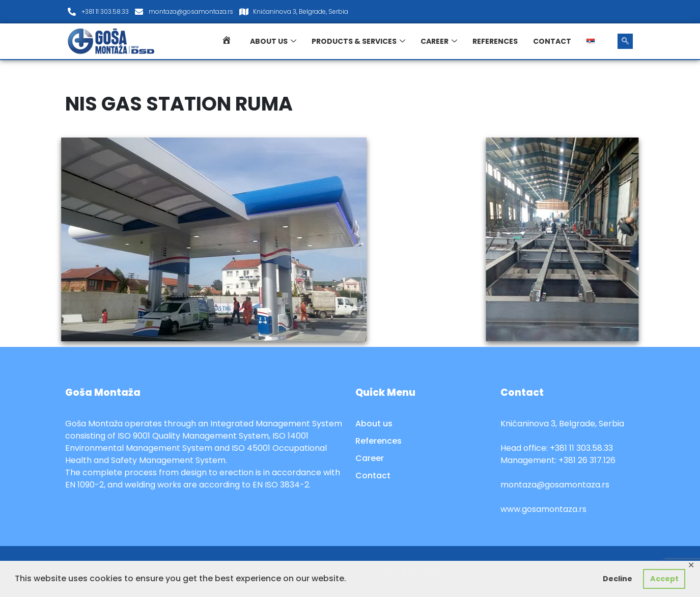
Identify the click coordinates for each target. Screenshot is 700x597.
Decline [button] (618, 579)
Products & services (358, 41)
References (495, 41)
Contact (552, 41)
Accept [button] (664, 579)
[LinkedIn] (622, 12)
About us (273, 41)
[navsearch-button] (625, 41)
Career (439, 41)
